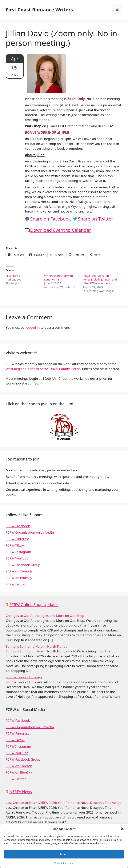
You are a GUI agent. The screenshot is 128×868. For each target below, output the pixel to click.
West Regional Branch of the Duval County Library (44, 369)
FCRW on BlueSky (19, 578)
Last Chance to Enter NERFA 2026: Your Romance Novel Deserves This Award (64, 803)
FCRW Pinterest (17, 539)
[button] (122, 829)
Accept (64, 854)
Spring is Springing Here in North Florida (37, 646)
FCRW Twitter (16, 584)
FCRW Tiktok (15, 545)
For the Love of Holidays (24, 677)
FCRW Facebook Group (23, 565)
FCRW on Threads (19, 571)
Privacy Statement (64, 863)
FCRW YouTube (17, 558)
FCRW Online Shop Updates (34, 605)
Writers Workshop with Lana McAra (58, 278)
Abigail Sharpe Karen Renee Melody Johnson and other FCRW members (100, 279)
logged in (33, 327)
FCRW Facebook (18, 526)
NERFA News (21, 792)
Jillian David (13, 276)
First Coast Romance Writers (39, 10)
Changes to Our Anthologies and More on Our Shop (45, 616)
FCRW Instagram (18, 552)
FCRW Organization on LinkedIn (30, 532)
